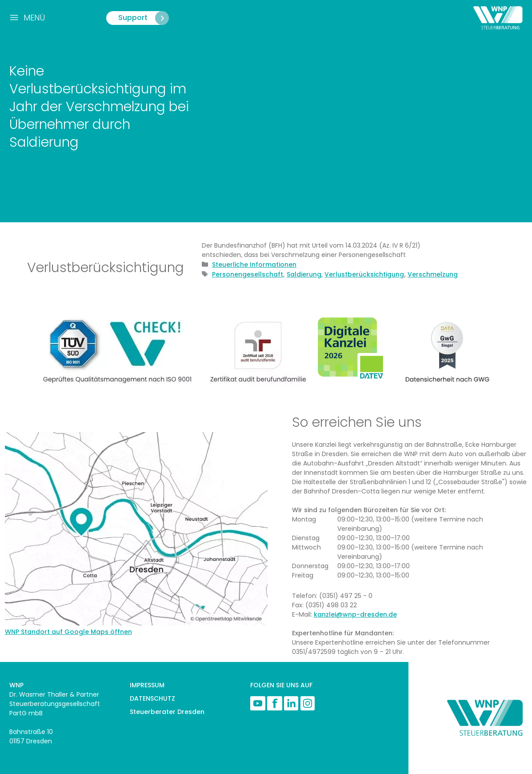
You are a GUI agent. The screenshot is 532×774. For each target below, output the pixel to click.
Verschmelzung (433, 274)
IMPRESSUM (147, 685)
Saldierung (304, 274)
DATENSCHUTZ (152, 698)
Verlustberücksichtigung (364, 274)
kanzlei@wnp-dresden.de (355, 614)
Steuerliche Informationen (254, 265)
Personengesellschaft (248, 274)
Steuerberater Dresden (167, 712)
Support (143, 18)
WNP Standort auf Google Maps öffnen (68, 632)
